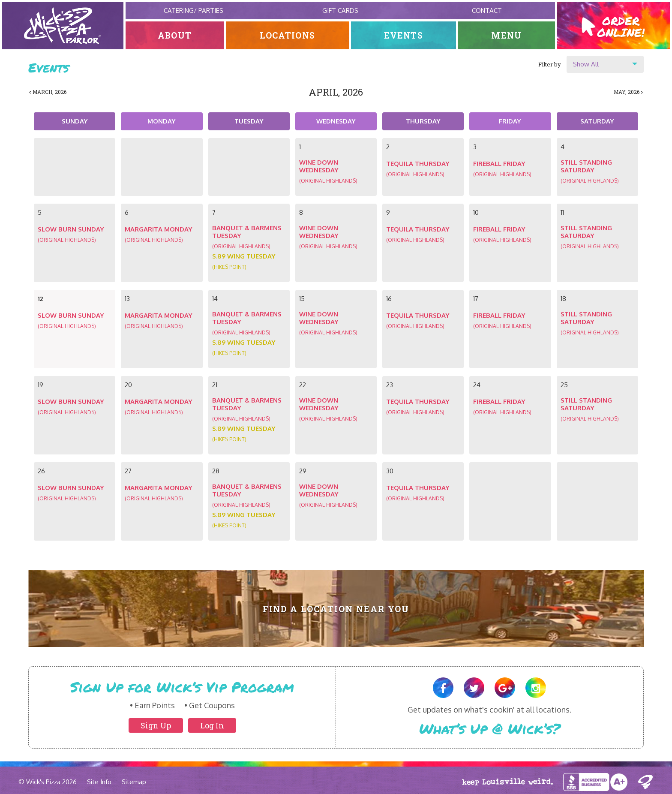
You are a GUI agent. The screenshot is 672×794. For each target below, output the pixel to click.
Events (403, 35)
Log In (212, 725)
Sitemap (134, 782)
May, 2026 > (629, 92)
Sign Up (156, 725)
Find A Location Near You (336, 609)
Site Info (99, 782)
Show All (586, 64)
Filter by (550, 64)
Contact (487, 11)
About (175, 35)
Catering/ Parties (193, 11)
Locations (288, 35)
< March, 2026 (47, 92)
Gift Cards (340, 11)
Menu (507, 35)
